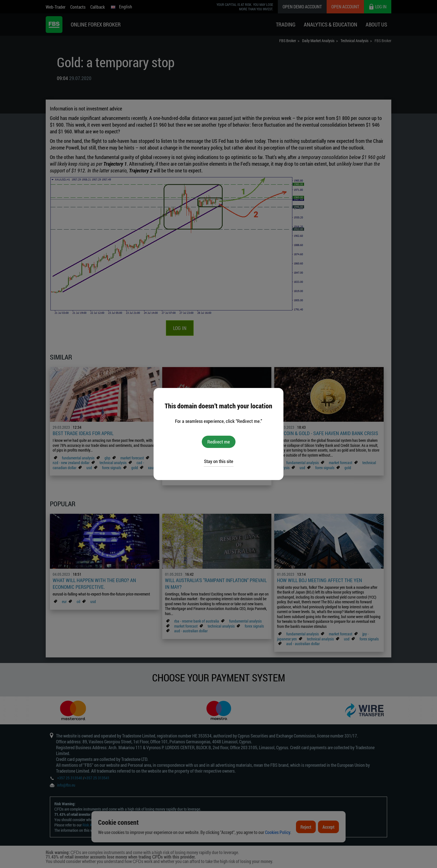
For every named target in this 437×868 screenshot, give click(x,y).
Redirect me (219, 442)
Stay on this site (219, 461)
